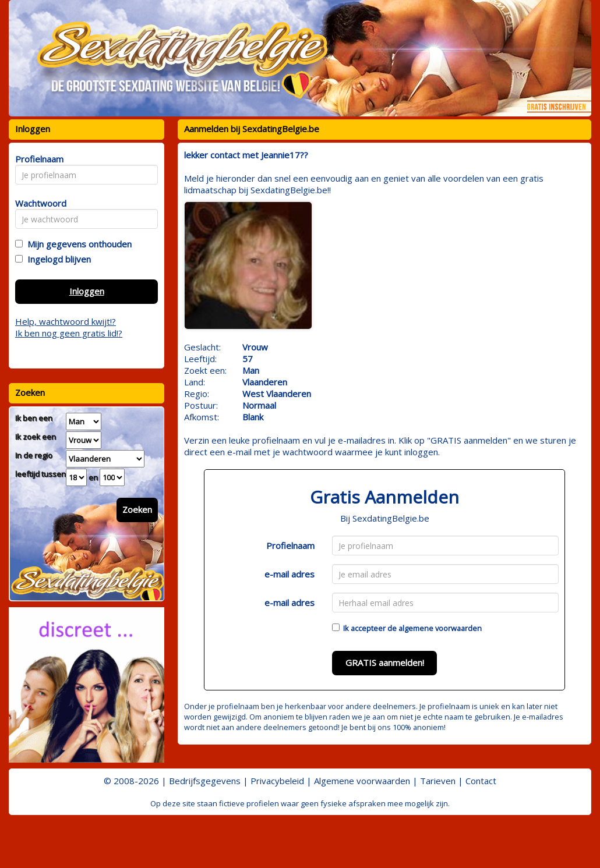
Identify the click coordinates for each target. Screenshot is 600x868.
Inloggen (87, 291)
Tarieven (438, 781)
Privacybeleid (277, 781)
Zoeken (137, 509)
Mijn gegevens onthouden (77, 244)
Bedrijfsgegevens (205, 781)
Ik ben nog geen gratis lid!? (69, 333)
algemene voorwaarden (440, 628)
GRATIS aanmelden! (385, 662)
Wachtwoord (38, 203)
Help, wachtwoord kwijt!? (66, 321)
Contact (481, 781)
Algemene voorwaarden (362, 781)
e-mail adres (290, 574)
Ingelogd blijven (57, 259)
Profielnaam (290, 545)
